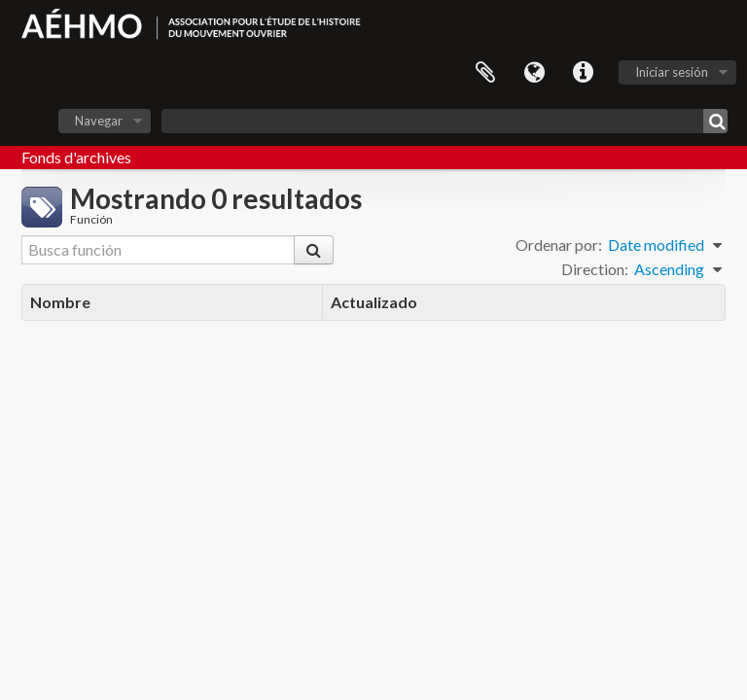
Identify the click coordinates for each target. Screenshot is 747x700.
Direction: (595, 269)
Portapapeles (485, 73)
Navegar (99, 121)
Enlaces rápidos (583, 73)
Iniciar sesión (672, 72)
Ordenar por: (559, 245)
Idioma (534, 73)
